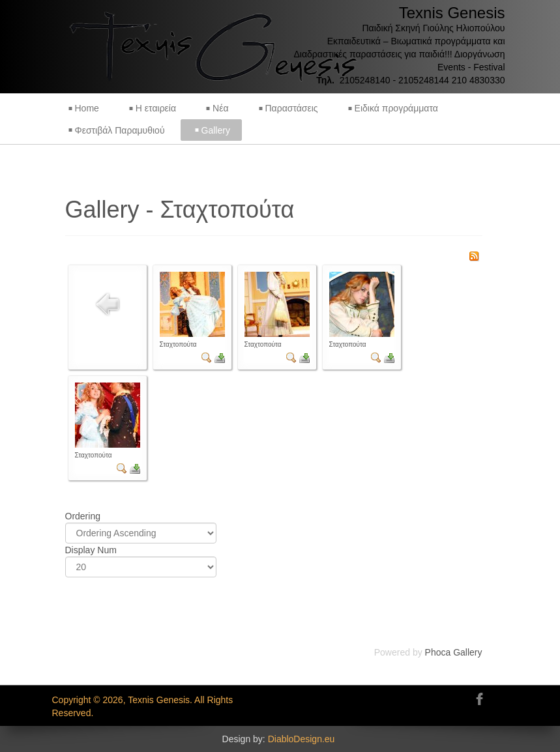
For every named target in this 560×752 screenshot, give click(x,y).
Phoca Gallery (454, 652)
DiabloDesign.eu (302, 739)
